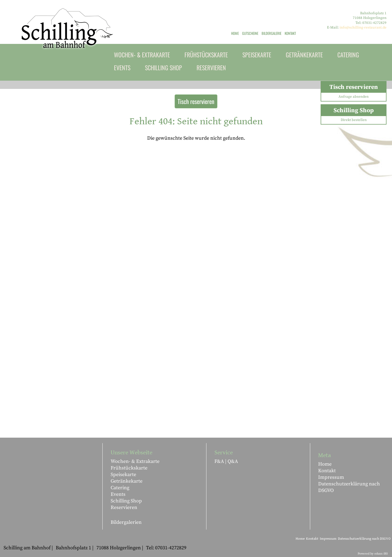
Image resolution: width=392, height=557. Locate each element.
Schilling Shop (126, 501)
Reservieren (124, 507)
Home (325, 464)
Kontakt (327, 471)
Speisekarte (123, 475)
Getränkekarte (127, 481)
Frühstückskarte (129, 468)
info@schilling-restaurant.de (363, 27)
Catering (120, 488)
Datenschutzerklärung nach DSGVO (349, 487)
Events (118, 494)
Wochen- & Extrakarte (135, 461)
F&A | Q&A (226, 461)
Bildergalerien (126, 522)
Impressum (331, 477)
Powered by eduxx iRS (373, 554)
